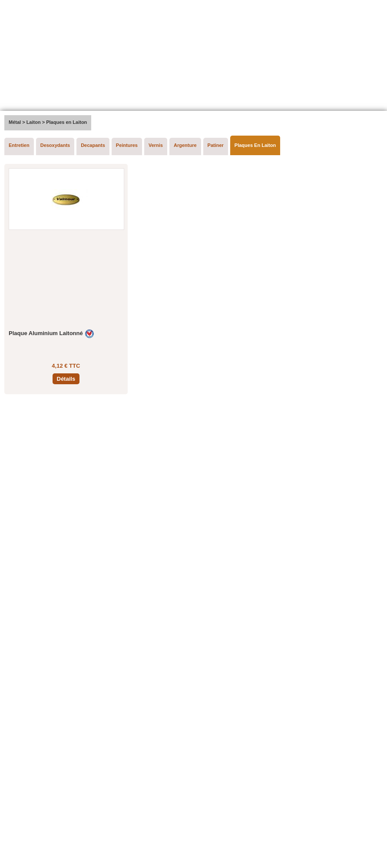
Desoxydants (55, 145)
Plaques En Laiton (255, 145)
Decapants (93, 145)
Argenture (185, 145)
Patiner (216, 145)
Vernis (156, 145)
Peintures (127, 145)
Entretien (19, 145)
